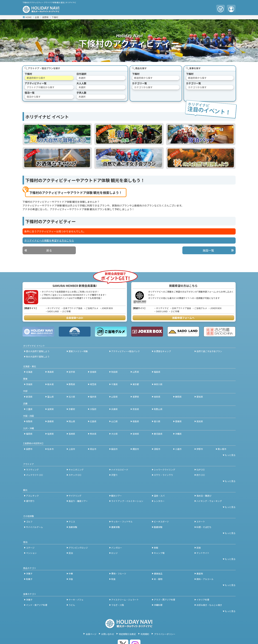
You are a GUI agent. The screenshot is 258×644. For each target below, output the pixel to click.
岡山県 (72, 421)
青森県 (51, 372)
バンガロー (117, 548)
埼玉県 (93, 384)
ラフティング (32, 470)
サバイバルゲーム (35, 527)
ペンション (31, 553)
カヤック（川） (75, 475)
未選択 (82, 78)
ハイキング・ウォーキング (209, 501)
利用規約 (145, 634)
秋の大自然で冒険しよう (38, 357)
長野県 (45, 17)
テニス (72, 521)
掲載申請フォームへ (183, 318)
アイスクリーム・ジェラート (125, 600)
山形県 (136, 372)
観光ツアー (117, 496)
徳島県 (136, 421)
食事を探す (195, 68)
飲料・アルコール (205, 579)
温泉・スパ (159, 496)
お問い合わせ (108, 634)
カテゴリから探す (143, 87)
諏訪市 (136, 449)
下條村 (55, 17)
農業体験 (116, 527)
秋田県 (115, 372)
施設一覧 (208, 250)
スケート (201, 521)
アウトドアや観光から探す (41, 87)
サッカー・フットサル (122, 521)
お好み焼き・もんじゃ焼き (209, 605)
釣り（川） (201, 475)
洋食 (71, 579)
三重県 (29, 409)
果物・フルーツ (119, 573)
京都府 (72, 409)
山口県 (115, 421)
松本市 (51, 449)
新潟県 (29, 397)
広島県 (93, 421)
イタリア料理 (203, 600)
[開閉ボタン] (228, 455)
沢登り (115, 475)
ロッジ (115, 553)
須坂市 (157, 449)
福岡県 (29, 434)
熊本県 (93, 434)
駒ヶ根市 (222, 449)
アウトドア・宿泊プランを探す (44, 68)
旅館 (156, 548)
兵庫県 (115, 409)
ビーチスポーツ (161, 521)
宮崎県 (136, 434)
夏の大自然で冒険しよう (38, 351)
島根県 (51, 421)
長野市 (29, 449)
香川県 (157, 421)
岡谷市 (93, 449)
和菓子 (29, 579)
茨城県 (29, 384)
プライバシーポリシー (165, 634)
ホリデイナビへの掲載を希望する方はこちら (49, 240)
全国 (37, 17)
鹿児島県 (158, 434)
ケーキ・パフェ (76, 600)
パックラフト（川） (35, 475)
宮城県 (93, 372)
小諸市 (178, 449)
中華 (71, 573)
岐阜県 (157, 397)
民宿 (199, 548)
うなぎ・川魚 (118, 605)
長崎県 (72, 434)
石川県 (72, 397)
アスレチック (32, 496)
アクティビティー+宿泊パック (126, 351)
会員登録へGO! (75, 318)
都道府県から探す (36, 78)
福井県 (93, 397)
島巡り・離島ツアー (78, 501)
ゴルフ (29, 521)
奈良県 (136, 409)
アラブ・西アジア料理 (165, 600)
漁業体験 (73, 527)
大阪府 (93, 409)
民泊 (71, 553)
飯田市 (115, 449)
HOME (29, 17)
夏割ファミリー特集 (78, 351)
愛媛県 (178, 421)
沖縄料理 (158, 605)
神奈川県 (158, 384)
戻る (49, 250)
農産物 (200, 573)
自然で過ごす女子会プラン (209, 351)
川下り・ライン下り (164, 475)
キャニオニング (76, 470)
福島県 (157, 372)
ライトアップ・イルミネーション (127, 501)
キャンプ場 (159, 553)
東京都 (136, 384)
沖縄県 (178, 434)
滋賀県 (51, 409)
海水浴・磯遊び (204, 496)
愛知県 (200, 397)
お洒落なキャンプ (162, 351)
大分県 (115, 434)
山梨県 (115, 397)
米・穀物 (158, 579)
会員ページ (91, 634)
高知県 (200, 421)
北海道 (29, 372)
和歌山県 (158, 409)
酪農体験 (158, 527)
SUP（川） (201, 470)
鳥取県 (29, 421)
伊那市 (200, 449)
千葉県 (115, 384)
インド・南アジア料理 (37, 605)
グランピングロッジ (78, 548)
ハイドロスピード (120, 470)
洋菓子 (29, 573)
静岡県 (178, 397)
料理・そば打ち (204, 527)
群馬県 (72, 384)
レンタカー (159, 501)
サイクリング (75, 496)
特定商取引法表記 (127, 634)
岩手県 (72, 372)
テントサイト (203, 553)
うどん (72, 605)
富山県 (51, 397)
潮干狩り (30, 501)
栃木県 (51, 384)
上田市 (72, 449)
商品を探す (141, 68)
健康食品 (158, 573)
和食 (113, 579)
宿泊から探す (34, 97)
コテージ (30, 548)
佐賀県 (51, 434)
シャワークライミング (165, 470)
